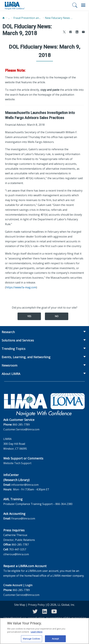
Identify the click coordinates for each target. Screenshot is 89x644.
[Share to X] (64, 32)
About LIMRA (11, 374)
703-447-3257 (18, 549)
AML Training (13, 499)
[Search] (75, 5)
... (9, 18)
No (57, 316)
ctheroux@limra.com (16, 554)
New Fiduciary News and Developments (59, 18)
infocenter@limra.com (25, 485)
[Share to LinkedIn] (77, 32)
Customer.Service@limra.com (21, 429)
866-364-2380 (64, 504)
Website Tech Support (17, 463)
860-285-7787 (20, 545)
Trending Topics (14, 349)
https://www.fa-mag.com (21, 287)
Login (29, 585)
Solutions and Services (18, 340)
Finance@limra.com (23, 518)
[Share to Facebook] (71, 32)
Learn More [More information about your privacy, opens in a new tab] (37, 634)
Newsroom (10, 365)
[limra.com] (15, 5)
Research (8, 332)
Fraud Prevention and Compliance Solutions (28, 18)
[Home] (4, 18)
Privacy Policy (36, 605)
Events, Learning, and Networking (26, 357)
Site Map (20, 605)
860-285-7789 (21, 425)
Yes (29, 316)
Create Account (13, 585)
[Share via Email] (83, 32)
